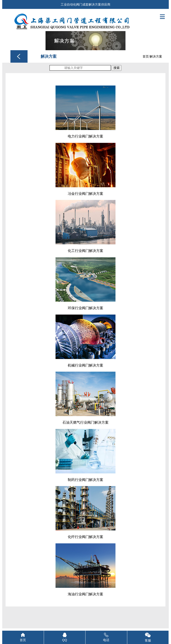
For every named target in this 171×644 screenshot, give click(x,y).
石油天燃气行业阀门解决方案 (85, 422)
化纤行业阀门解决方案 (85, 537)
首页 (146, 56)
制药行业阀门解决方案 (85, 480)
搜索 (117, 68)
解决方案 (156, 56)
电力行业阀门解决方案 (85, 136)
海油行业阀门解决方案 (85, 594)
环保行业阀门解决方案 (85, 308)
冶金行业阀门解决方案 (85, 194)
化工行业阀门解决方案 (85, 251)
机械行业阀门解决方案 (85, 365)
